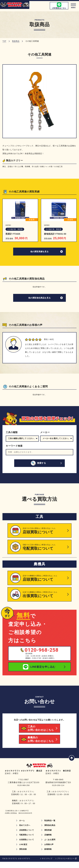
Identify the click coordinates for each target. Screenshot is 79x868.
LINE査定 (23, 850)
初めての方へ (24, 831)
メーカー (45, 434)
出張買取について (26, 846)
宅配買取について (26, 841)
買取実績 (48, 836)
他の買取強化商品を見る (40, 299)
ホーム (21, 826)
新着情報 (48, 855)
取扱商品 (16, 41)
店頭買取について (26, 836)
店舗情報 (48, 841)
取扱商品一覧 (50, 826)
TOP (4, 41)
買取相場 (22, 855)
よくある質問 (50, 846)
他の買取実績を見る (39, 252)
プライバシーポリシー (66, 865)
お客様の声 (49, 850)
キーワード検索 (14, 447)
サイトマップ (47, 865)
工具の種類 (12, 434)
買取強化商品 (50, 831)
